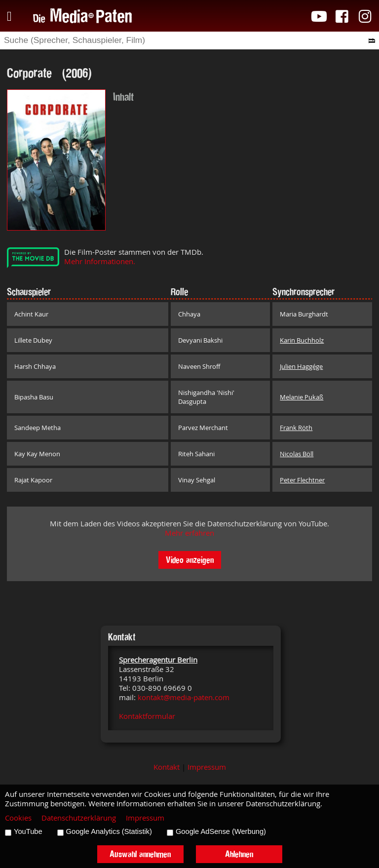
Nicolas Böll (297, 454)
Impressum (207, 767)
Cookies (18, 818)
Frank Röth (296, 428)
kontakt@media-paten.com (184, 697)
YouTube (28, 831)
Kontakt (167, 767)
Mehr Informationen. (100, 261)
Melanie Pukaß (302, 397)
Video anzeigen (190, 560)
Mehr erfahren (189, 533)
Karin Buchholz (302, 340)
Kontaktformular (147, 716)
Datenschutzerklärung (79, 818)
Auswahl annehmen (140, 854)
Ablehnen (239, 854)
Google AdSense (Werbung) (221, 831)
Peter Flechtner (302, 480)
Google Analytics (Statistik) (109, 831)
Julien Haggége (301, 366)
